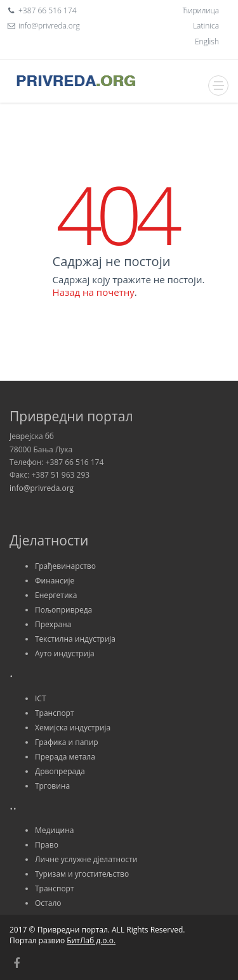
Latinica (206, 26)
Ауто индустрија (65, 653)
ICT (41, 698)
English (207, 41)
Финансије (55, 581)
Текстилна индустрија (75, 639)
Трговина (52, 786)
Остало (48, 903)
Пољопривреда (63, 610)
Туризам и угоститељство (82, 874)
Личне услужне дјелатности (86, 859)
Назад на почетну (94, 292)
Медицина (54, 830)
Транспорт (55, 713)
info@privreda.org (42, 488)
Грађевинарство (65, 566)
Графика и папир (67, 742)
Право (47, 845)
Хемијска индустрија (73, 728)
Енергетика (56, 595)
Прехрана (53, 624)
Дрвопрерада (60, 771)
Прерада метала (65, 757)
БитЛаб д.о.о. (91, 940)
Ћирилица (201, 10)
